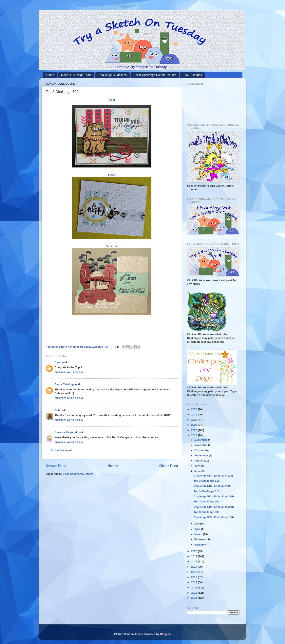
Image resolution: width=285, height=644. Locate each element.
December (201, 440)
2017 (195, 567)
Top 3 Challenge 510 (207, 491)
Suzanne (112, 246)
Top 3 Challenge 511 (207, 481)
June (198, 471)
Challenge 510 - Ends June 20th (214, 507)
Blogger (165, 634)
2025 (195, 415)
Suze (58, 362)
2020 (195, 551)
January (200, 545)
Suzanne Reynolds (67, 432)
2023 (195, 425)
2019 (195, 556)
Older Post (169, 466)
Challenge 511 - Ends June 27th (214, 496)
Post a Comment (61, 450)
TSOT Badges (192, 75)
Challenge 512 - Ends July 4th (213, 486)
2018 (195, 561)
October (200, 450)
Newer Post (56, 466)
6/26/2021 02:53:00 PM (69, 442)
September (202, 455)
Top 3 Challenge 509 (207, 502)
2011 (195, 598)
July (197, 466)
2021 (195, 435)
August (199, 461)
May (197, 524)
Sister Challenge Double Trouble (155, 75)
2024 (195, 420)
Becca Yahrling (64, 384)
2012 (195, 593)
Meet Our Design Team (76, 75)
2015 (195, 577)
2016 (195, 572)
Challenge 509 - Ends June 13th (214, 517)
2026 (195, 409)
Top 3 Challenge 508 (207, 512)
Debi (112, 100)
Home (50, 75)
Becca (112, 175)
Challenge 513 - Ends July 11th (213, 476)
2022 (195, 430)
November (201, 445)
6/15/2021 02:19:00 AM (69, 372)
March (199, 534)
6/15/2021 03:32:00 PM (69, 420)
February (200, 539)
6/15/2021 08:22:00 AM (69, 398)
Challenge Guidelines (113, 75)
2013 (195, 588)
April (198, 529)
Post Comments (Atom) (78, 474)
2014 (195, 582)
